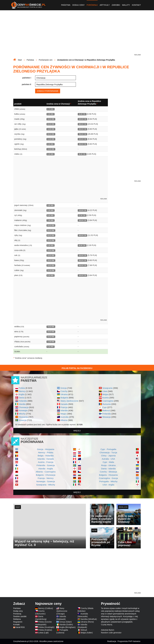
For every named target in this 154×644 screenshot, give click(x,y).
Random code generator (111, 633)
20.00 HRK (51, 332)
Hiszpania (23, 417)
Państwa (66, 5)
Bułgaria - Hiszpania (108, 475)
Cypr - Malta (108, 462)
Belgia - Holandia (46, 456)
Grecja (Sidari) (66, 622)
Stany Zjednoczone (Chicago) (62, 611)
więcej (77, 431)
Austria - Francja (46, 462)
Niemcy (22, 391)
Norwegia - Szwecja (46, 481)
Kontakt (136, 5)
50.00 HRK (51, 230)
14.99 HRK (51, 129)
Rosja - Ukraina (108, 465)
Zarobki (116, 5)
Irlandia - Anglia (46, 469)
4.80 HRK (50, 205)
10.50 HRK (51, 240)
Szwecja (22, 420)
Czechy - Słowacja (108, 472)
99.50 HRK (51, 134)
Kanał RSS (20, 627)
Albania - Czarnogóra (46, 472)
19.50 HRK (51, 119)
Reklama (17, 619)
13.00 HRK (51, 149)
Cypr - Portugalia (108, 449)
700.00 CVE (82, 134)
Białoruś (106, 410)
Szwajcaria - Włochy (46, 485)
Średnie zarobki (20, 616)
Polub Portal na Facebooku (77, 368)
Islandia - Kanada (46, 459)
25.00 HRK (51, 337)
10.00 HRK (51, 255)
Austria (105, 398)
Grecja (64, 388)
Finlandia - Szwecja (46, 465)
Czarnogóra (108, 401)
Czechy (64, 391)
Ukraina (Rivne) (87, 622)
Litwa (105, 391)
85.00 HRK (51, 235)
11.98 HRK (51, 342)
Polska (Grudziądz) (46, 627)
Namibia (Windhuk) (89, 619)
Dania (21, 398)
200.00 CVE (82, 265)
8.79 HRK (50, 109)
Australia (64, 417)
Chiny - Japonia (108, 456)
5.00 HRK (50, 210)
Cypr (105, 407)
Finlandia (107, 414)
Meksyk (84, 630)
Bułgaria (64, 398)
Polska (22, 388)
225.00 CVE (82, 119)
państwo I (27, 78)
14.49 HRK (51, 270)
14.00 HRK (51, 250)
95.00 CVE (82, 154)
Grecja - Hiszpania (46, 449)
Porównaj (92, 5)
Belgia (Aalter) (87, 633)
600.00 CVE (82, 124)
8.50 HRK (50, 275)
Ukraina (64, 394)
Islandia (64, 410)
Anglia (21, 394)
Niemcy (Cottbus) (46, 608)
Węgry (63, 414)
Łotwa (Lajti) (43, 633)
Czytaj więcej (107, 625)
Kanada (64, 404)
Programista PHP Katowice (129, 641)
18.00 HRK (51, 260)
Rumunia (107, 404)
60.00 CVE (82, 245)
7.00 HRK (50, 220)
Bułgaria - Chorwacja (46, 475)
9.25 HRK (50, 347)
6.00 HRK (50, 154)
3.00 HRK (50, 114)
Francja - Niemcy (46, 478)
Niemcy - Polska (46, 452)
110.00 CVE (82, 210)
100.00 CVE (82, 220)
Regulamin (18, 622)
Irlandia (22, 404)
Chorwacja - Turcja (108, 452)
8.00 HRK (50, 144)
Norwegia (23, 410)
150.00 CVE (82, 255)
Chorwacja (24, 407)
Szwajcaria (107, 388)
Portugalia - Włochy (108, 481)
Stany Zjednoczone (69, 401)
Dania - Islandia (108, 469)
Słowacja (107, 417)
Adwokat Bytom (108, 630)
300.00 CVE (82, 235)
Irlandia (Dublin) (66, 625)
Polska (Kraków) (45, 630)
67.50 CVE (82, 215)
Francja (64, 407)
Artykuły (105, 5)
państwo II (26, 84)
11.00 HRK (51, 139)
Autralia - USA (108, 459)
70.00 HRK (51, 327)
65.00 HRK (51, 124)
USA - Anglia (108, 485)
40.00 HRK (51, 225)
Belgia (105, 394)
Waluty (126, 5)
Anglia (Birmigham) (67, 627)
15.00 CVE (82, 114)
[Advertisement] (77, 35)
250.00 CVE (82, 129)
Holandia (23, 401)
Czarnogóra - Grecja (108, 478)
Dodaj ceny (78, 5)
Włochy (22, 414)
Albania (64, 420)
